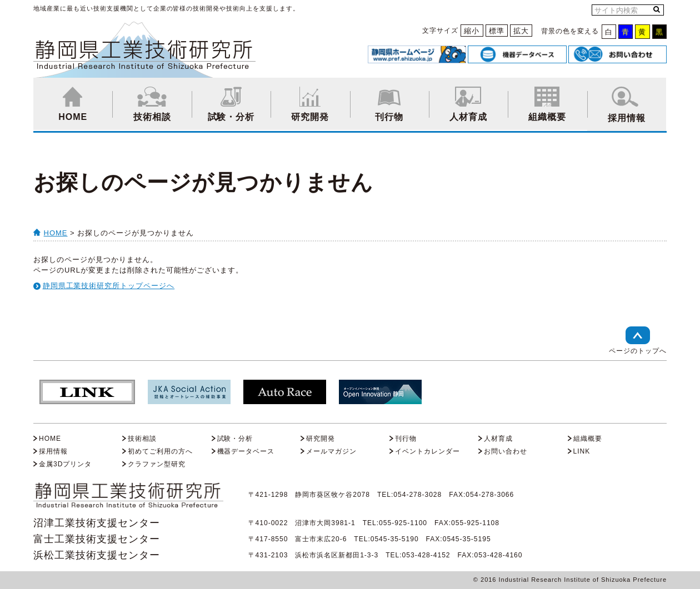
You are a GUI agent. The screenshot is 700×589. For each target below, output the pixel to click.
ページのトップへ (638, 341)
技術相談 (152, 104)
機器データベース (246, 451)
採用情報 (627, 105)
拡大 (521, 31)
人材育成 (468, 104)
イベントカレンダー (427, 451)
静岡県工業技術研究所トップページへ (109, 286)
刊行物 (389, 104)
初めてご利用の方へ (160, 451)
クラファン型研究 (157, 464)
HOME (73, 104)
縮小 (472, 31)
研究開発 (310, 104)
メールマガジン (331, 451)
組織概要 (547, 104)
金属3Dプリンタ (65, 464)
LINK (582, 451)
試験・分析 (231, 104)
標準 (497, 31)
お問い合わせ (506, 451)
